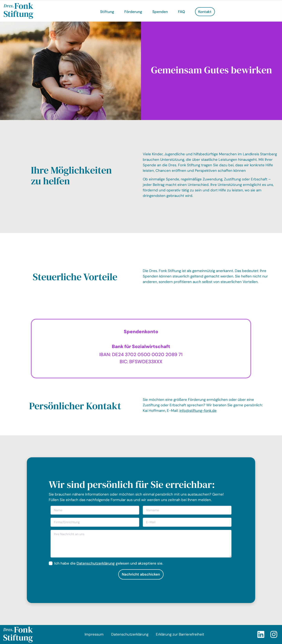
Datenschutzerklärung (96, 563)
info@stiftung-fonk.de (198, 411)
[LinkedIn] (261, 634)
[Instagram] (274, 634)
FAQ (182, 12)
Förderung (133, 12)
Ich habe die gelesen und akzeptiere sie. (109, 563)
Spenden (160, 12)
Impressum (94, 634)
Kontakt (205, 12)
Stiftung (107, 12)
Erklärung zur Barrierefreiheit (180, 634)
